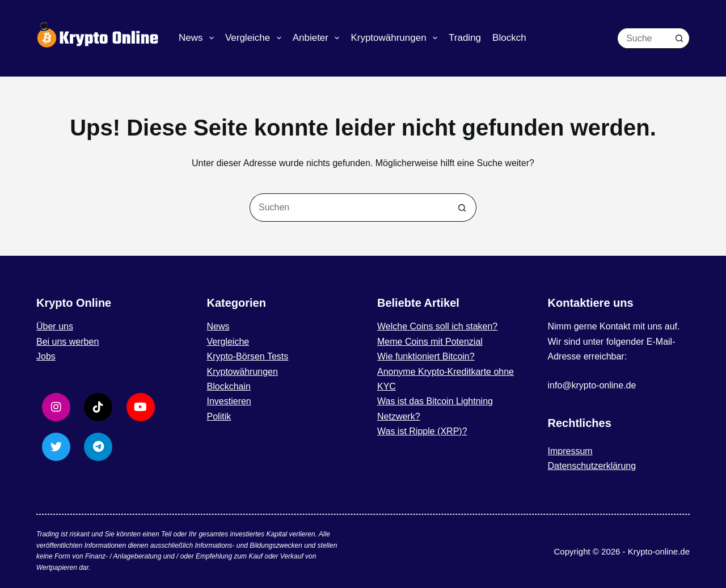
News (199, 38)
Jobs (46, 356)
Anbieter (318, 38)
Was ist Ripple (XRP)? (422, 431)
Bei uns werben (67, 342)
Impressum (570, 451)
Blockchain (516, 38)
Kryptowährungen (396, 38)
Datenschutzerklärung (592, 466)
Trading (465, 38)
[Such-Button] (679, 38)
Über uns (55, 326)
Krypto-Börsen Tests (248, 356)
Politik (219, 416)
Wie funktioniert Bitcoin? (426, 356)
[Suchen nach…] (643, 38)
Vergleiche (256, 38)
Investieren (229, 401)
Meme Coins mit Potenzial (430, 342)
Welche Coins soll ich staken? (437, 326)
